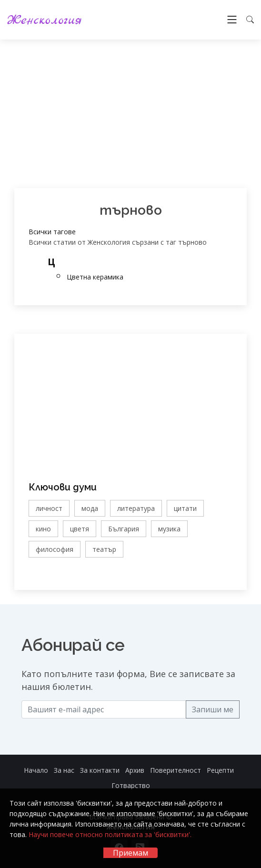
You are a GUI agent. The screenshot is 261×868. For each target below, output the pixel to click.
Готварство (131, 785)
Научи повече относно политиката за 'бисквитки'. (110, 834)
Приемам (130, 853)
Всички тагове (52, 232)
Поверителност (176, 770)
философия (55, 549)
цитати (185, 508)
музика (169, 529)
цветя (80, 529)
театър (104, 549)
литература (136, 508)
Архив (135, 770)
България (124, 529)
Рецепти (220, 770)
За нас (64, 770)
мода (90, 508)
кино (43, 529)
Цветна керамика (95, 277)
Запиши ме (213, 709)
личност (49, 508)
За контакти (100, 770)
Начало (36, 770)
